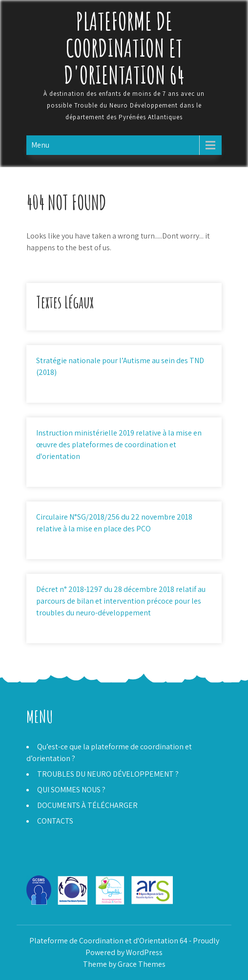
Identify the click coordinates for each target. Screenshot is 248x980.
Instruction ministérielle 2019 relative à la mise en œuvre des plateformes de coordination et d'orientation (119, 445)
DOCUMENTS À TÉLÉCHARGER (87, 805)
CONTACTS (55, 821)
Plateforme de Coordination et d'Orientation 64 (124, 48)
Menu (40, 145)
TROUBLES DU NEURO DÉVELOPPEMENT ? (108, 774)
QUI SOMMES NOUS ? (71, 790)
